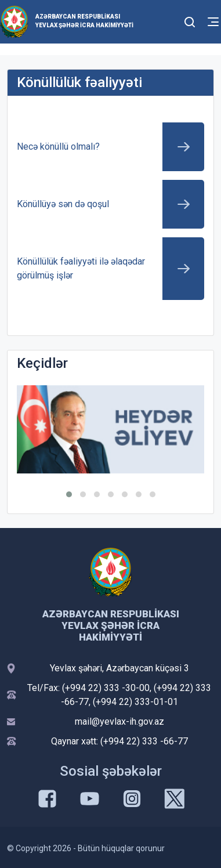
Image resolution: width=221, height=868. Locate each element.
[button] (69, 494)
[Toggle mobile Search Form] (190, 20)
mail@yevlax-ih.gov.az (119, 721)
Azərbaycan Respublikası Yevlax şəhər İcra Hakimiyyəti (84, 21)
